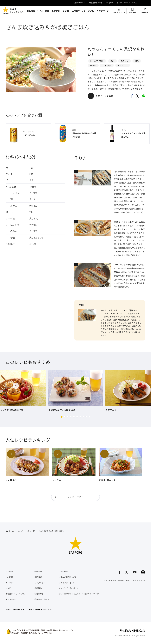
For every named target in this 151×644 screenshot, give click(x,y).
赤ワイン (125, 61)
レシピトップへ (75, 497)
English (110, 3)
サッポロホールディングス (127, 3)
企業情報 (133, 12)
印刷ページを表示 (104, 96)
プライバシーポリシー (68, 583)
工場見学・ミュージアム (83, 11)
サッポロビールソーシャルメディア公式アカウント (125, 580)
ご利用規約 (63, 572)
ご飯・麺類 (107, 65)
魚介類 (93, 65)
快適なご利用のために (68, 577)
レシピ (66, 11)
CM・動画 (45, 11)
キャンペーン (103, 11)
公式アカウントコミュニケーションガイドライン (79, 594)
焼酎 (112, 61)
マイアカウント (119, 12)
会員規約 (38, 588)
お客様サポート (79, 3)
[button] (62, 417)
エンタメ (56, 11)
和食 (137, 61)
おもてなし (123, 65)
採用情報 (145, 12)
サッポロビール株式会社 (15, 610)
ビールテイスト (97, 61)
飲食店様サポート (96, 3)
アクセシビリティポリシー (69, 588)
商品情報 (31, 11)
